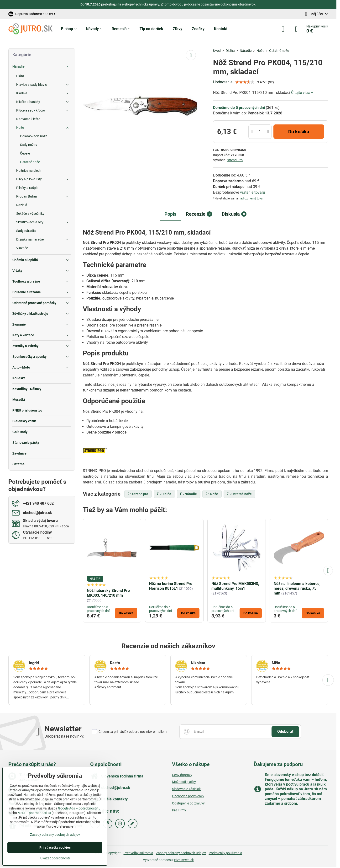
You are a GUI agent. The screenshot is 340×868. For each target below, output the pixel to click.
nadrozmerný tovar (251, 198)
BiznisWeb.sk (184, 860)
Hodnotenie (223, 82)
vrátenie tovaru (253, 192)
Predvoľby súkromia (138, 853)
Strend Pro (235, 160)
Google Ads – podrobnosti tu (79, 808)
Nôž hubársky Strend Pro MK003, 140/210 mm (108, 593)
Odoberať (285, 731)
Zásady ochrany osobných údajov (181, 853)
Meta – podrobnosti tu (34, 813)
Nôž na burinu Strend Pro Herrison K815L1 (171, 586)
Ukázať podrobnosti (55, 858)
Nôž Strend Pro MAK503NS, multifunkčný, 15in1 (235, 586)
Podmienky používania (225, 853)
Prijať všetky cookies (55, 847)
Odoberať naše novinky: (64, 736)
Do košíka (299, 132)
